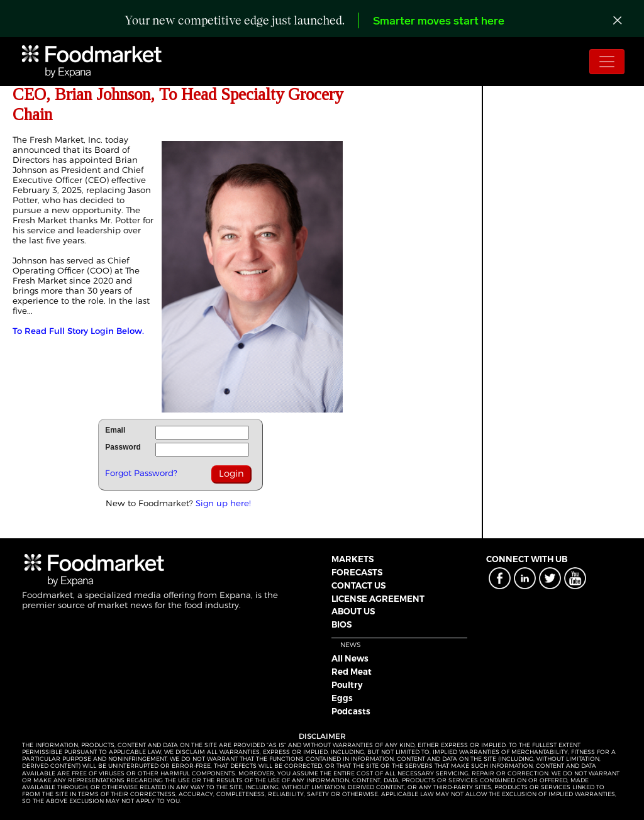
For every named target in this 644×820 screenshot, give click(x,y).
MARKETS (353, 559)
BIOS (341, 624)
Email (115, 430)
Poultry (347, 685)
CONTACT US (358, 585)
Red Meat (352, 672)
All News (350, 658)
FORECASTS (357, 572)
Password (123, 447)
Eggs (342, 698)
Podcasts (351, 711)
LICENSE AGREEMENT (378, 599)
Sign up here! (223, 503)
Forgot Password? (141, 473)
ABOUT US (353, 611)
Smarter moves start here (439, 22)
